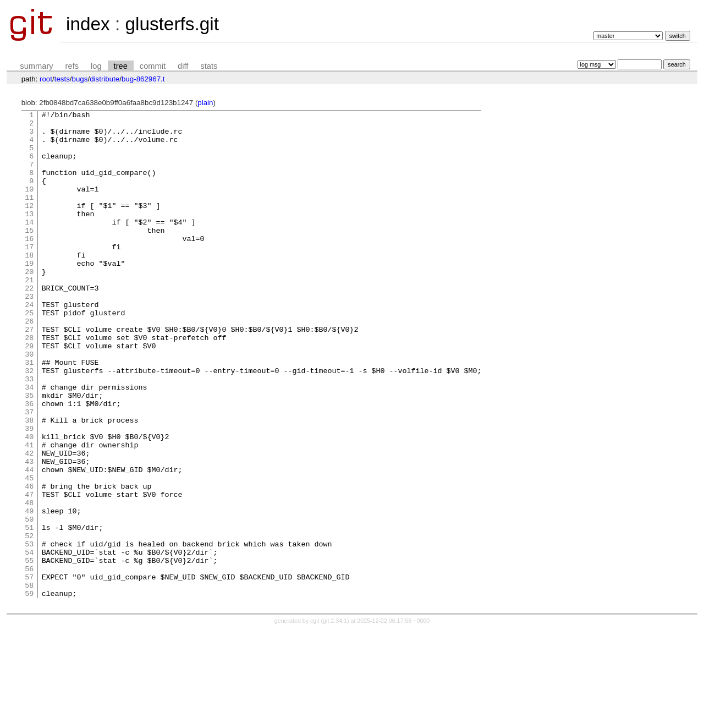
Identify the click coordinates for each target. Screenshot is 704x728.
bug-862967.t (143, 79)
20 (29, 304)
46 (29, 562)
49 (29, 592)
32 (29, 423)
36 (29, 463)
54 (29, 641)
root (46, 79)
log (96, 66)
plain (205, 103)
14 (29, 245)
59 (29, 691)
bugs (80, 79)
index (88, 24)
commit (153, 66)
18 (29, 284)
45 (29, 552)
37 (29, 473)
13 (29, 235)
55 (29, 651)
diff (183, 66)
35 (29, 453)
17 (29, 275)
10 (29, 205)
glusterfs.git (172, 24)
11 (29, 215)
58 (29, 681)
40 (29, 502)
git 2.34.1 (335, 718)
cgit (316, 718)
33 (29, 433)
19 (29, 294)
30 (29, 403)
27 (29, 374)
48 (29, 582)
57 (29, 671)
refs (72, 66)
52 (29, 621)
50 (29, 601)
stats (209, 66)
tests (62, 79)
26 (29, 364)
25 (29, 354)
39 (29, 492)
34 (29, 443)
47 (29, 572)
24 (29, 344)
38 (29, 483)
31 (29, 413)
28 (29, 384)
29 (29, 393)
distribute (105, 79)
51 (29, 611)
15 (29, 255)
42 (29, 522)
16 (29, 265)
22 (29, 324)
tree (121, 66)
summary (36, 66)
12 (29, 225)
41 (29, 512)
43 (29, 532)
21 (29, 314)
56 (29, 661)
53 (29, 631)
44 (29, 542)
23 (29, 334)
